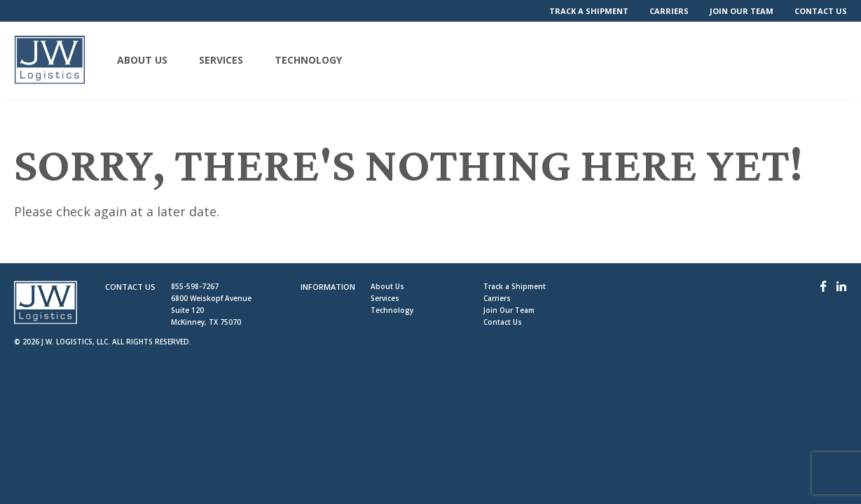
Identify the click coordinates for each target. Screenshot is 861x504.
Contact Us (821, 11)
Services (221, 60)
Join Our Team (742, 11)
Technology (308, 60)
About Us (142, 60)
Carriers (669, 11)
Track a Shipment (589, 11)
